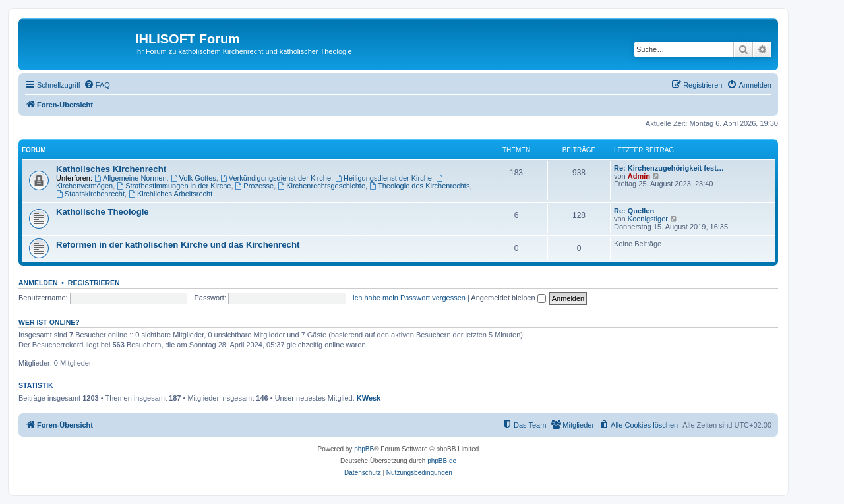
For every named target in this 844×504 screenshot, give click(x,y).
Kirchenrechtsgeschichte (321, 186)
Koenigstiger (648, 219)
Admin (639, 176)
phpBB (364, 449)
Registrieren (94, 283)
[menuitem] (97, 85)
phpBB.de (442, 461)
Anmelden (38, 283)
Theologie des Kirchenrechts (419, 186)
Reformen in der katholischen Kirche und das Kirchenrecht (178, 245)
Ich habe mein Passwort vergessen (409, 298)
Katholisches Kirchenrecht (111, 169)
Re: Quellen (634, 211)
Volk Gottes (194, 178)
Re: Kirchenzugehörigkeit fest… (669, 168)
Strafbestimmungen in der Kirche (174, 186)
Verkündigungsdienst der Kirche (276, 178)
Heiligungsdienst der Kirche (383, 178)
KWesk (369, 398)
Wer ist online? (49, 322)
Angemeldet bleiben (508, 298)
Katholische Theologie (103, 212)
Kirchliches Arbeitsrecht (170, 194)
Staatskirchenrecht (90, 194)
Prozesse (255, 186)
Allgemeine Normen (130, 178)
